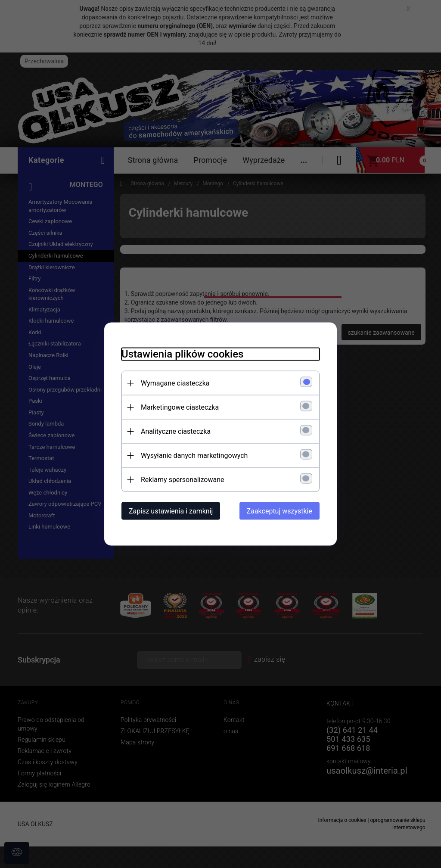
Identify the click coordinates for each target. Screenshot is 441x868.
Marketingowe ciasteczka (180, 407)
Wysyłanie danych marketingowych (194, 456)
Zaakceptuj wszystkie (280, 511)
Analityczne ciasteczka (176, 431)
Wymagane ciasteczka (175, 383)
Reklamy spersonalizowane (182, 480)
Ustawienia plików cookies (182, 354)
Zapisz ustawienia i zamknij (171, 511)
